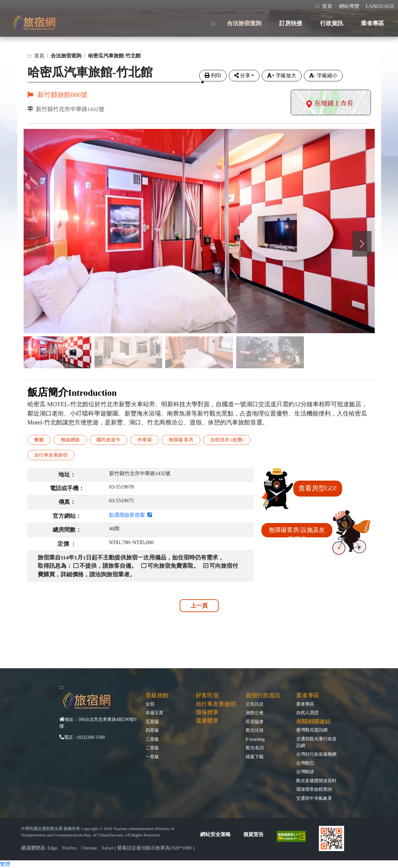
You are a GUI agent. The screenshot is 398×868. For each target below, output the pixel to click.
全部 (150, 704)
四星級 (152, 730)
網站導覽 (349, 6)
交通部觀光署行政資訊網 (316, 742)
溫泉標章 (207, 721)
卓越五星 (154, 713)
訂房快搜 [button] (291, 23)
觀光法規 (255, 730)
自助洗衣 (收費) (227, 440)
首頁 (327, 6)
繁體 (5, 864)
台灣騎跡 (305, 772)
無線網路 (70, 440)
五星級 (152, 722)
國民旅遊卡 (108, 440)
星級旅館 (157, 695)
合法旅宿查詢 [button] (244, 23)
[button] (362, 244)
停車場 (144, 440)
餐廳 (39, 440)
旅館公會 (255, 713)
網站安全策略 (215, 834)
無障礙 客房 (181, 440)
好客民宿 (207, 695)
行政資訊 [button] (332, 23)
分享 (242, 75)
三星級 (152, 739)
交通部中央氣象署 (314, 798)
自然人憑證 (307, 713)
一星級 (152, 757)
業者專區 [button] (372, 23)
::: (317, 6)
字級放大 (282, 75)
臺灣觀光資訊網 (312, 730)
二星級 (152, 748)
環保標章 (207, 712)
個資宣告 (253, 834)
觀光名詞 (255, 748)
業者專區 (305, 704)
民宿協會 (255, 722)
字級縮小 (323, 75)
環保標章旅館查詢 (314, 789)
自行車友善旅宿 (51, 455)
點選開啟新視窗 (131, 515)
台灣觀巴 (305, 763)
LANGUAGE (380, 6)
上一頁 (199, 606)
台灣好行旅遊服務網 (316, 754)
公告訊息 (255, 704)
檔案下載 (255, 757)
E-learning (255, 739)
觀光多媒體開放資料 (316, 781)
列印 (213, 75)
